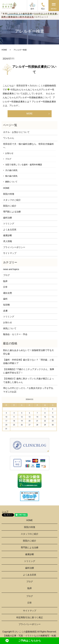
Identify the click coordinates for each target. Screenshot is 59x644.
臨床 (5, 281)
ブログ (8, 159)
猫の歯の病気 (11, 176)
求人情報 (8, 241)
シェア (5, 512)
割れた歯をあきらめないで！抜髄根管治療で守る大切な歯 (28, 352)
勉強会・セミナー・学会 (15, 334)
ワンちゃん (9, 138)
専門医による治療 (12, 212)
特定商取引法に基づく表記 (30, 617)
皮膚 (5, 311)
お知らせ (9, 153)
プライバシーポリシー (14, 247)
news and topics (11, 269)
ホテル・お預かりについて (16, 132)
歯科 (5, 299)
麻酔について (11, 182)
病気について (10, 328)
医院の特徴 (9, 194)
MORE (29, 114)
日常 (5, 287)
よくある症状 (10, 230)
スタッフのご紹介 (12, 200)
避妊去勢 (8, 293)
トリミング (9, 224)
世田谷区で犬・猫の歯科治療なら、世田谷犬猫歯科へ (28, 146)
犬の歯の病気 (11, 170)
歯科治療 (8, 218)
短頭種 (6, 305)
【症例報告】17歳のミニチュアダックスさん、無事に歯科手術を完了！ (29, 371)
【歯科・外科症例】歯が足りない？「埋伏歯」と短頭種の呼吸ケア (28, 361)
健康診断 (8, 235)
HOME (4, 50)
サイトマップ (10, 253)
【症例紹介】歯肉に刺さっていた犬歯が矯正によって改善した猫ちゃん (28, 380)
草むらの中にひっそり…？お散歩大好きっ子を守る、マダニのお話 (29, 390)
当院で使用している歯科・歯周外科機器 (24, 165)
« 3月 (6, 399)
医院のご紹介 (10, 206)
